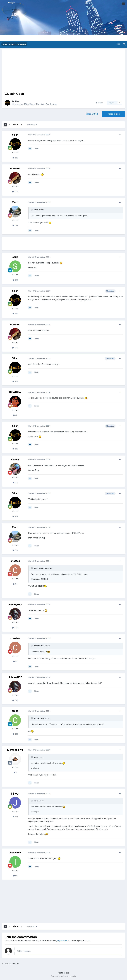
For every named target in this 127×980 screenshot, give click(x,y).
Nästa (15, 125)
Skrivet (39, 135)
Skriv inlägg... (24, 951)
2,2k (15, 628)
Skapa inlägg (114, 114)
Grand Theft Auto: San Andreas (44, 104)
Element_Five (15, 750)
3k (15, 415)
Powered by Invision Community (64, 976)
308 (15, 158)
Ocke (15, 711)
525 (15, 280)
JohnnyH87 (15, 605)
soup (15, 257)
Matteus (15, 168)
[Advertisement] (64, 70)
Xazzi (15, 202)
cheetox (15, 561)
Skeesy (15, 460)
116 (15, 584)
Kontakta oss (64, 973)
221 (15, 816)
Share (99, 103)
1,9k (15, 225)
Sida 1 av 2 (32, 125)
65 (15, 876)
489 (15, 734)
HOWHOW (15, 392)
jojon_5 (15, 793)
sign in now (62, 940)
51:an (17, 101)
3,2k (15, 192)
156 (15, 483)
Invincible (15, 853)
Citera (37, 149)
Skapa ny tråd (92, 114)
